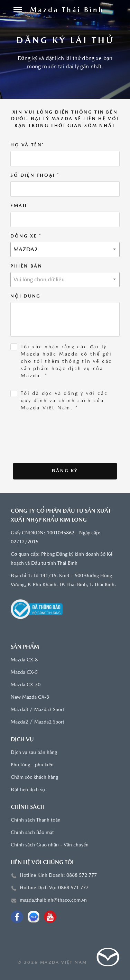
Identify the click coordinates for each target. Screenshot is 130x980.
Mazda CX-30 (26, 685)
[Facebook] (17, 917)
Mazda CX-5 (24, 673)
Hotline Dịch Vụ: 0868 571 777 (54, 888)
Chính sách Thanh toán (36, 820)
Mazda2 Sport (49, 722)
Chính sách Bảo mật (32, 833)
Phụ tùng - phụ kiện (32, 765)
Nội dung (26, 296)
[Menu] (18, 10)
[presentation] (59, 449)
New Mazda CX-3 (30, 697)
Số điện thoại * (35, 176)
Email (19, 206)
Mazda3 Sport (49, 710)
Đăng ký (65, 471)
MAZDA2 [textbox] (26, 250)
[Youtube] (50, 917)
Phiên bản (26, 266)
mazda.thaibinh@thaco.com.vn (53, 900)
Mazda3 (19, 710)
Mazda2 (19, 722)
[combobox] (65, 250)
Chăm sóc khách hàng (34, 778)
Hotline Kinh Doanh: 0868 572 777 (58, 876)
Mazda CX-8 (24, 660)
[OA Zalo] (34, 917)
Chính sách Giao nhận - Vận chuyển (50, 845)
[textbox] (65, 280)
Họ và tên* (27, 145)
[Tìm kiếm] (117, 10)
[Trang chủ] (67, 10)
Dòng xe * (26, 236)
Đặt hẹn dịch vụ (28, 790)
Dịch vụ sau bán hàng (34, 753)
